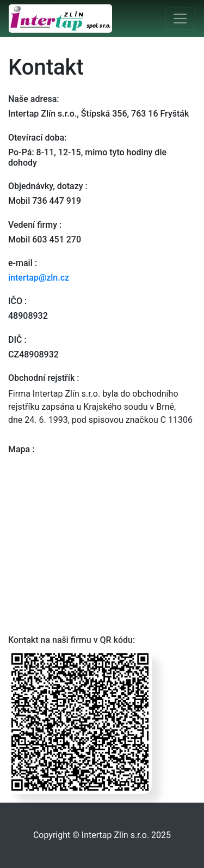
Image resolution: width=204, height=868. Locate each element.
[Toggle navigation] (180, 19)
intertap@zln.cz (39, 278)
